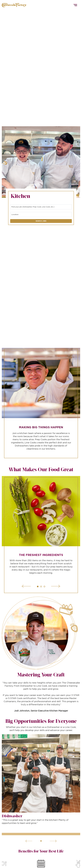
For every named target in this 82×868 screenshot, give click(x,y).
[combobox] (41, 207)
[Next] (48, 586)
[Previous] (34, 586)
